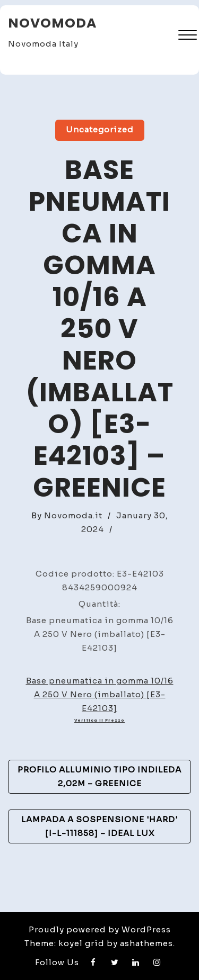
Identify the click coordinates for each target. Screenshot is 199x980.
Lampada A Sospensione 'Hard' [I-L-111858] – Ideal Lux (99, 826)
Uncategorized (100, 129)
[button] (188, 36)
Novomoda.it (73, 515)
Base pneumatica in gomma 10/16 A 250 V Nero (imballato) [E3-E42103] (100, 694)
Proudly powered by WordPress (100, 929)
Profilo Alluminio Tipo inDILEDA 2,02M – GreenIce (99, 776)
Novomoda (52, 23)
